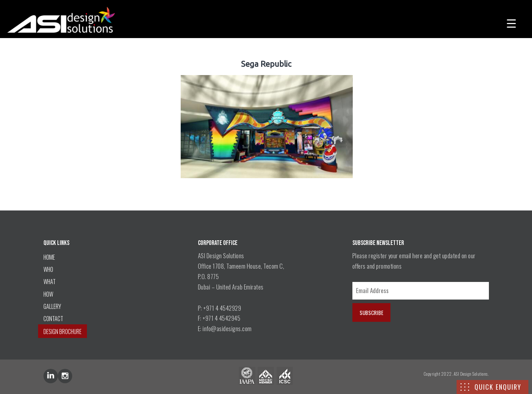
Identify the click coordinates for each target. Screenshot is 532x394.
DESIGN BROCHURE (63, 332)
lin (51, 376)
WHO (48, 269)
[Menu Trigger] (511, 22)
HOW (48, 294)
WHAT (50, 282)
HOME (49, 257)
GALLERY (52, 306)
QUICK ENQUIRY (498, 387)
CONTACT (53, 319)
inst (65, 376)
